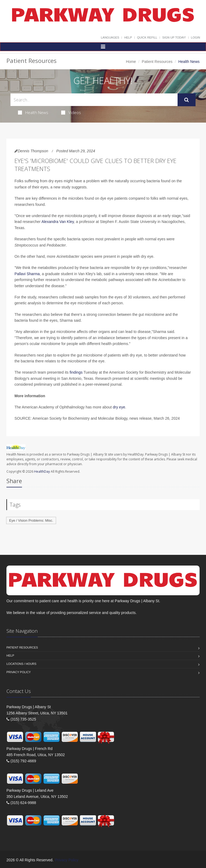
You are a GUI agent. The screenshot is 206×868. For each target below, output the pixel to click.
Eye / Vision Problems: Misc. (31, 520)
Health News (33, 112)
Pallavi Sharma (27, 274)
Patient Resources (157, 62)
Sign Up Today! (174, 37)
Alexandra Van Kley (58, 222)
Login (196, 37)
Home (131, 62)
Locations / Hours (21, 664)
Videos (71, 112)
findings (76, 372)
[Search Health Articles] (94, 100)
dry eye (119, 407)
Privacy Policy (19, 672)
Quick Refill (147, 37)
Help (128, 37)
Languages (110, 37)
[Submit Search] (187, 100)
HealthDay (42, 471)
